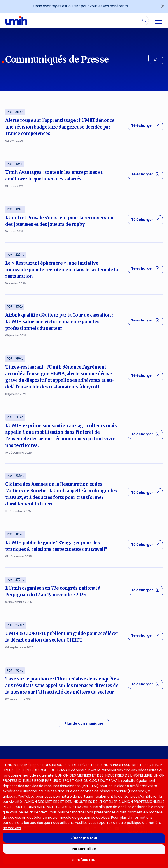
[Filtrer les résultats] (156, 59)
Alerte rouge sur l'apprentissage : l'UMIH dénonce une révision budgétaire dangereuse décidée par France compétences (60, 127)
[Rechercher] (144, 21)
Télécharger (147, 125)
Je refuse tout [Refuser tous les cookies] (84, 860)
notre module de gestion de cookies (79, 817)
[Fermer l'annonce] (163, 6)
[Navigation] (158, 21)
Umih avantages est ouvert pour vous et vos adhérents (80, 6)
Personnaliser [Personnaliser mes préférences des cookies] (84, 849)
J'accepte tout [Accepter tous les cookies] (84, 838)
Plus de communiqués (84, 723)
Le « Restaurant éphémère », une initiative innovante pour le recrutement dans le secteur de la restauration (62, 270)
